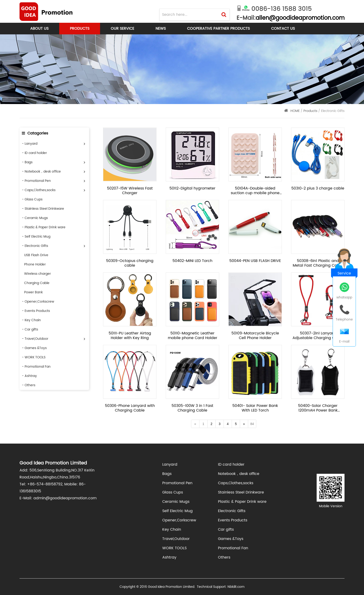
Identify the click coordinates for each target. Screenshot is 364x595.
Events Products (233, 520)
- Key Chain (31, 320)
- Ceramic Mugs (35, 218)
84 (252, 424)
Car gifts (226, 530)
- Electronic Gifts (35, 246)
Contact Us (283, 29)
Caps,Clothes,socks (236, 483)
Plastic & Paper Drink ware (242, 502)
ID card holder (231, 464)
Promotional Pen (177, 483)
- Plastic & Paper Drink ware (44, 227)
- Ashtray (29, 376)
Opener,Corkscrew (179, 520)
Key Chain (172, 530)
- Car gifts (30, 329)
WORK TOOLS (174, 548)
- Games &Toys (34, 348)
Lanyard (170, 464)
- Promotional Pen (36, 181)
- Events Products (36, 311)
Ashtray (169, 557)
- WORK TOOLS (34, 357)
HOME (295, 111)
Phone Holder (35, 264)
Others (224, 557)
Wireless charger (37, 274)
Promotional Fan (233, 548)
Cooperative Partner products (218, 29)
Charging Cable (37, 283)
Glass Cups (173, 492)
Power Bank (33, 292)
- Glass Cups (32, 199)
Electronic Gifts (232, 511)
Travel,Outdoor (176, 539)
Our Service (122, 29)
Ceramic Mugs (176, 502)
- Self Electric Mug (36, 237)
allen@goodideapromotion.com (300, 18)
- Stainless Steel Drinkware (43, 209)
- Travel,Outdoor (35, 339)
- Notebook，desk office (41, 172)
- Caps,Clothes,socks (39, 190)
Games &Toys (231, 539)
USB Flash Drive (36, 255)
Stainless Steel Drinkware (241, 492)
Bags (167, 474)
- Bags (27, 162)
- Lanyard (30, 144)
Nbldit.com (236, 587)
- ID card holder (34, 153)
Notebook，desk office (239, 474)
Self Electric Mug (177, 511)
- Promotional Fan (36, 367)
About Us (39, 29)
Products (80, 29)
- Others (29, 385)
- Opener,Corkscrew (38, 302)
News (161, 29)
